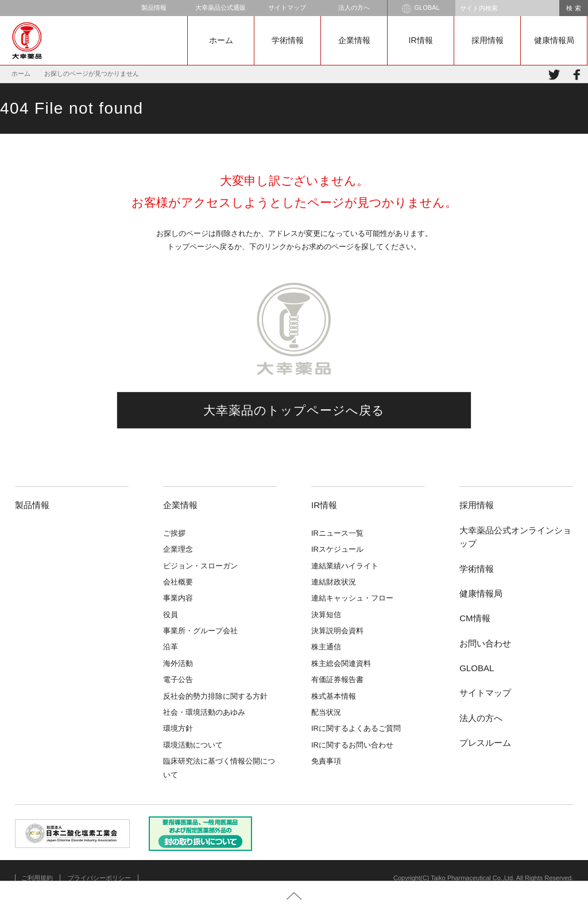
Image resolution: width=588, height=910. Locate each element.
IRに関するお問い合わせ (352, 745)
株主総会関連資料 (341, 663)
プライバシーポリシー (99, 878)
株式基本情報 (334, 696)
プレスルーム (485, 743)
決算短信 (326, 615)
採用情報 (488, 40)
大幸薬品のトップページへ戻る (294, 410)
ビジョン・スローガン (200, 566)
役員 (171, 615)
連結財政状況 (334, 582)
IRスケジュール (337, 549)
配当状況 (326, 712)
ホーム (221, 40)
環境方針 (178, 728)
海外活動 (178, 663)
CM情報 (475, 618)
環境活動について (193, 745)
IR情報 (421, 40)
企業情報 (354, 40)
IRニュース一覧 (337, 533)
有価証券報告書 (337, 679)
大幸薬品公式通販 (220, 7)
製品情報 (154, 7)
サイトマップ (287, 7)
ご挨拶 (174, 533)
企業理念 (178, 549)
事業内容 (178, 598)
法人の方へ (354, 7)
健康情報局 (554, 40)
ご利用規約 (37, 878)
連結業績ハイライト (345, 566)
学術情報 (288, 40)
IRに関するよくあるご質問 (356, 728)
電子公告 (178, 679)
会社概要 (178, 582)
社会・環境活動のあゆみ (204, 712)
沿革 (171, 647)
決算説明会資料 (337, 631)
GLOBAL (421, 9)
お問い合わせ (485, 643)
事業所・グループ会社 (200, 631)
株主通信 (326, 647)
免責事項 (326, 761)
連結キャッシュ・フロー (352, 598)
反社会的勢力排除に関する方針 (215, 696)
